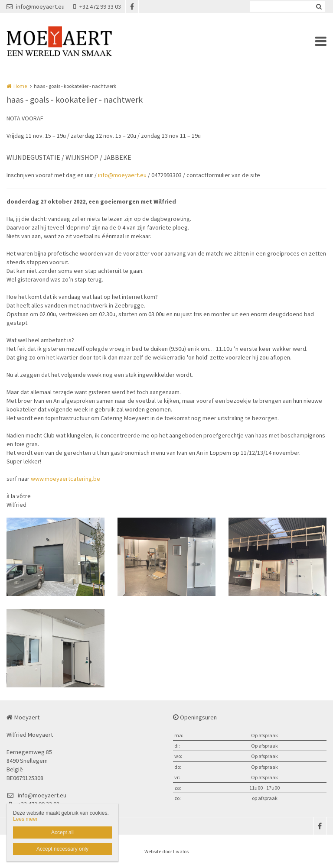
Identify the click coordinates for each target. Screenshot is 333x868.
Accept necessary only (62, 849)
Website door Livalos (166, 851)
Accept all (62, 832)
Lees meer (25, 819)
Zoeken (319, 6)
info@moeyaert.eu (36, 6)
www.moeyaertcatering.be (65, 479)
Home (20, 86)
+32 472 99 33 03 (97, 6)
